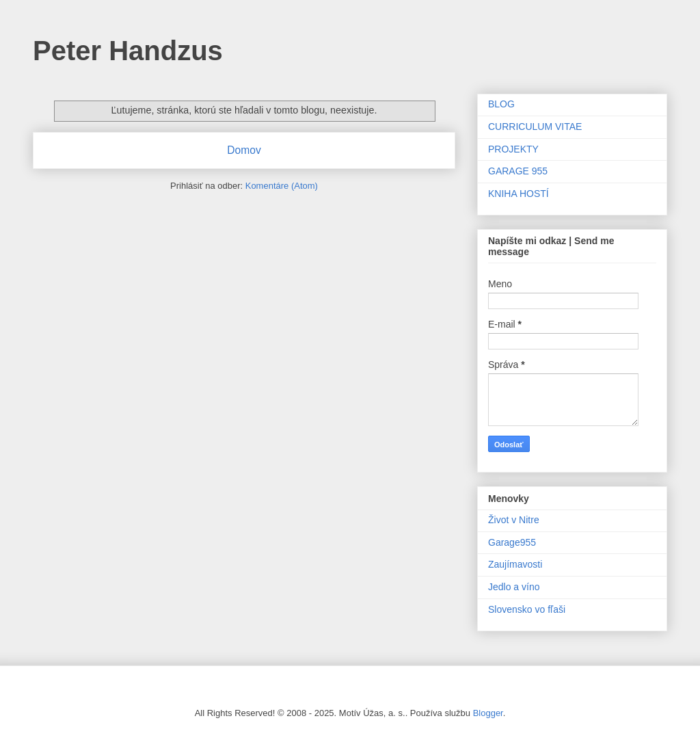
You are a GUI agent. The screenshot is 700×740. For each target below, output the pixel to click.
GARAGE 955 (518, 171)
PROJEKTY (513, 149)
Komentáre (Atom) (282, 186)
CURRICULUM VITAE (535, 127)
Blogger (488, 713)
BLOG (501, 104)
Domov (244, 150)
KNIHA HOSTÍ (519, 194)
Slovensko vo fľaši (527, 609)
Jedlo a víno (514, 587)
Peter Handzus (128, 51)
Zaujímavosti (515, 564)
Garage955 (512, 542)
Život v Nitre (514, 520)
